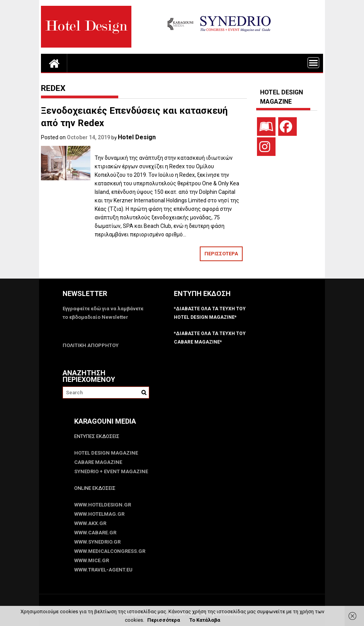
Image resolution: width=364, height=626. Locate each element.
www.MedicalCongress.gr (110, 551)
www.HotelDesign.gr (103, 505)
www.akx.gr (90, 523)
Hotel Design (137, 137)
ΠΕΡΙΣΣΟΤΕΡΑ (221, 254)
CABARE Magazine (98, 462)
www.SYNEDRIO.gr (97, 542)
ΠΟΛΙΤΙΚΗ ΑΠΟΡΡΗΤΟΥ (91, 345)
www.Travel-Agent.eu (103, 570)
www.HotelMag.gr (99, 514)
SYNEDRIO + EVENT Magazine (111, 471)
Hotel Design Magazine (106, 453)
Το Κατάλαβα (205, 620)
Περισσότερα (164, 620)
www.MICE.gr (92, 560)
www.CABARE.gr (95, 533)
